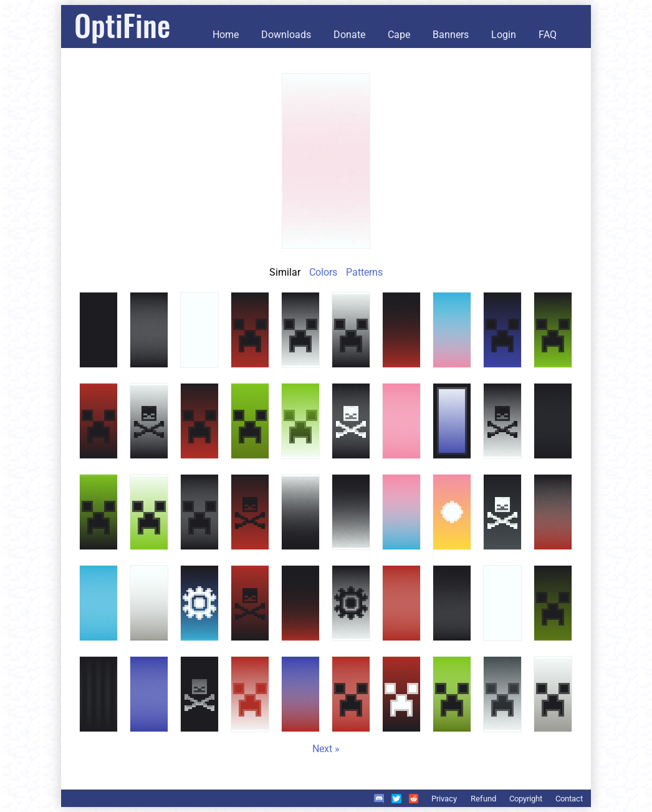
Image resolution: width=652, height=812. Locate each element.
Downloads (286, 35)
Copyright (526, 799)
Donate (349, 35)
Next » (326, 749)
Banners (451, 35)
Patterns (364, 272)
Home (226, 35)
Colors (323, 272)
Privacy (444, 799)
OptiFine (122, 25)
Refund (483, 799)
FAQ (548, 35)
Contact (569, 799)
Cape (399, 35)
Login (504, 35)
